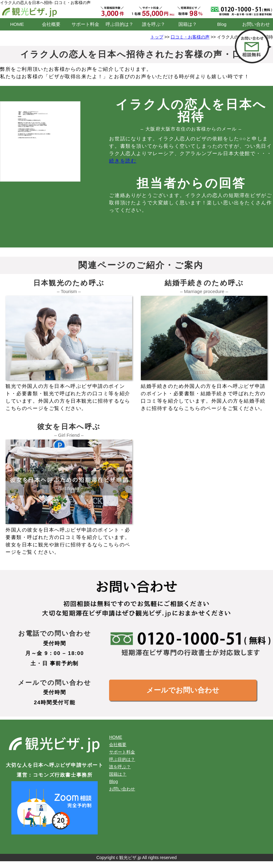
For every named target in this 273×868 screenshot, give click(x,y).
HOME (17, 24)
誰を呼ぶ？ (154, 24)
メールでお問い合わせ (183, 690)
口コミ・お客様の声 (190, 37)
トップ (157, 37)
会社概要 (51, 24)
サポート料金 (85, 24)
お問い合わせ (256, 24)
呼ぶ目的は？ (120, 24)
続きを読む (123, 161)
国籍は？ (188, 24)
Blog (222, 24)
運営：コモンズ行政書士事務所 (55, 775)
